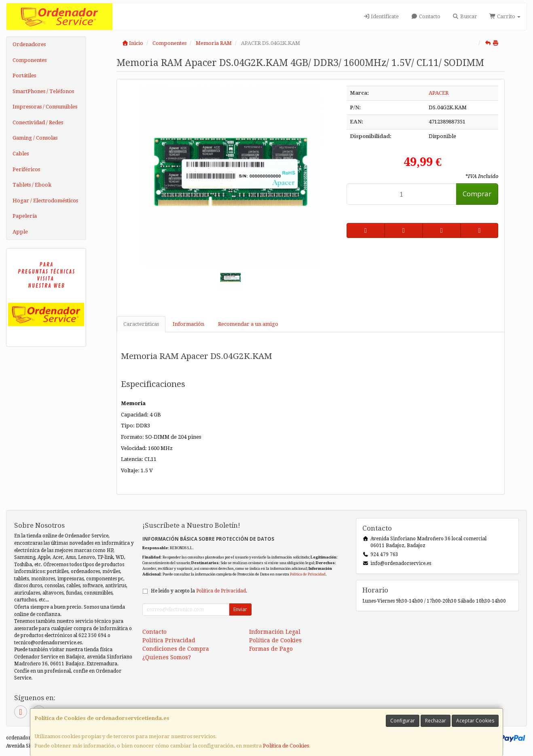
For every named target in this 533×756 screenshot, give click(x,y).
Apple (20, 232)
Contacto (425, 16)
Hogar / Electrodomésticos (45, 201)
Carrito (505, 16)
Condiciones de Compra (176, 649)
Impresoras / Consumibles (45, 107)
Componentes (30, 60)
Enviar (240, 609)
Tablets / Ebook (32, 185)
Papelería (25, 216)
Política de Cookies (286, 746)
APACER (439, 93)
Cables (21, 154)
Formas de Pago (271, 649)
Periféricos (26, 169)
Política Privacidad (169, 640)
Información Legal (275, 632)
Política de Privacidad (308, 574)
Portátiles (24, 75)
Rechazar (436, 721)
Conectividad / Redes (38, 122)
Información (188, 324)
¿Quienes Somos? (167, 657)
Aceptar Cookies (475, 721)
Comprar (477, 194)
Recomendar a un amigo (248, 324)
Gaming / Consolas (35, 138)
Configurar (403, 721)
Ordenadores (29, 44)
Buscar (465, 16)
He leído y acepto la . (199, 591)
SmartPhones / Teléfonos (43, 91)
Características (141, 324)
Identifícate (381, 16)
